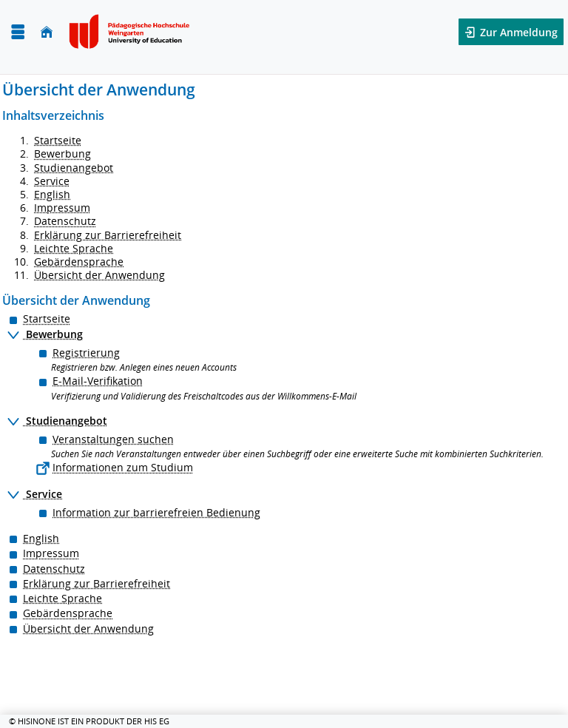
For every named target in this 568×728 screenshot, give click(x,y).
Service (52, 181)
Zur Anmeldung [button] (517, 32)
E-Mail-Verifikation (98, 381)
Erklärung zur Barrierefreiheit (108, 235)
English (52, 194)
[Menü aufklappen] (18, 32)
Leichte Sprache (74, 248)
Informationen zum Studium (123, 467)
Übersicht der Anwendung (99, 275)
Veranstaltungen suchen (113, 439)
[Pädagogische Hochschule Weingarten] (131, 32)
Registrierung (86, 353)
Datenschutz (65, 221)
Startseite (58, 140)
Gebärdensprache (79, 262)
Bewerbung (62, 154)
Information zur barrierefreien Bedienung (156, 512)
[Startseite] (47, 32)
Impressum (62, 208)
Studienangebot (74, 168)
